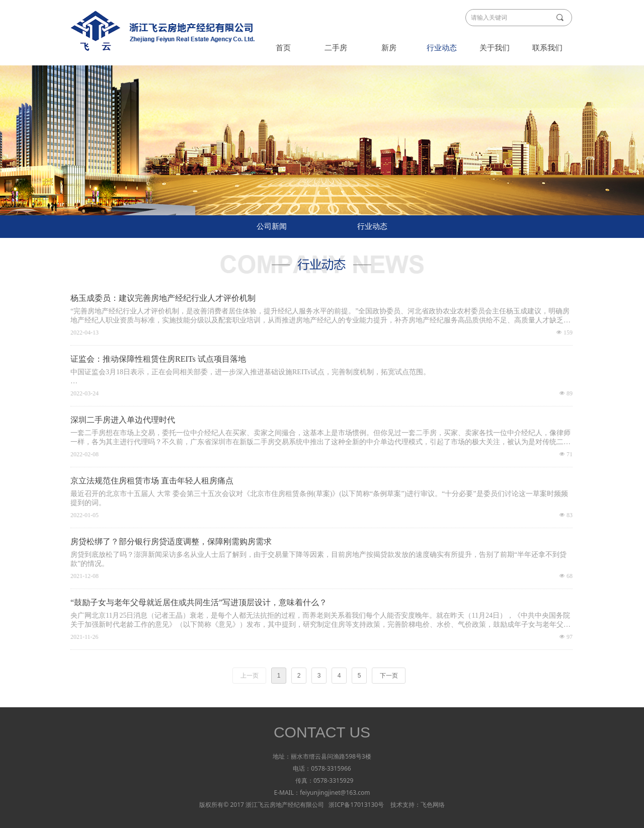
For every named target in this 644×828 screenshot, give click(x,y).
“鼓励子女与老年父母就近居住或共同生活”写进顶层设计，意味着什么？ (199, 602)
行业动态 (372, 226)
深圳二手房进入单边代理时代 (123, 420)
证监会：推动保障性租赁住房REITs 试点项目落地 (158, 359)
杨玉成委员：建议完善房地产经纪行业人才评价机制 (163, 298)
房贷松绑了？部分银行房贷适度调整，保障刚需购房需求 (171, 542)
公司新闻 (272, 226)
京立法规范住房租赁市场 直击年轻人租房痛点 (152, 481)
